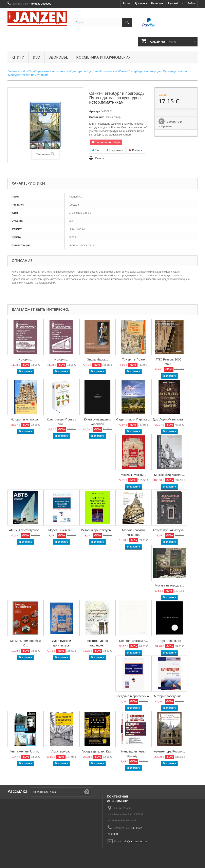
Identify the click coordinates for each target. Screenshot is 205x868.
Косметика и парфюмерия (104, 57)
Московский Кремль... (169, 475)
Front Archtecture (169, 641)
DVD (36, 57)
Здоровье (58, 57)
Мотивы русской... (133, 475)
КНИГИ (18, 57)
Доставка (141, 3)
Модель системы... (61, 530)
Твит (96, 150)
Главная (13, 71)
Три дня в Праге (133, 359)
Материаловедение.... (170, 696)
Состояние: (97, 117)
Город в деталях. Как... (97, 751)
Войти (191, 3)
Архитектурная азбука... (169, 530)
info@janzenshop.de (135, 841)
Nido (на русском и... (133, 641)
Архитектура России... (169, 751)
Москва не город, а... (169, 585)
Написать (157, 3)
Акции (127, 3)
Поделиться (115, 150)
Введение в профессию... (134, 696)
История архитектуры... (98, 530)
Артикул (95, 111)
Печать (100, 158)
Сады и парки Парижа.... (133, 419)
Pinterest (136, 150)
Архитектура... (61, 751)
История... (26, 359)
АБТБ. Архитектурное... (26, 530)
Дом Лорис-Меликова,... (169, 419)
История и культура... (25, 419)
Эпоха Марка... (97, 359)
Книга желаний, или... (25, 751)
